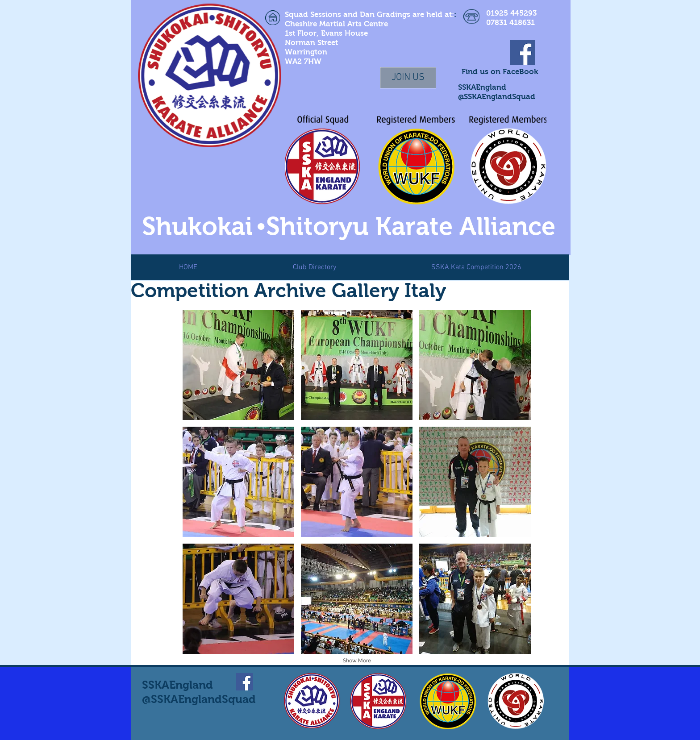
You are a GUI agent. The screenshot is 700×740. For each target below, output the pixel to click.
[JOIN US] (408, 78)
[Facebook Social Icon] (523, 52)
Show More (357, 661)
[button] (238, 365)
